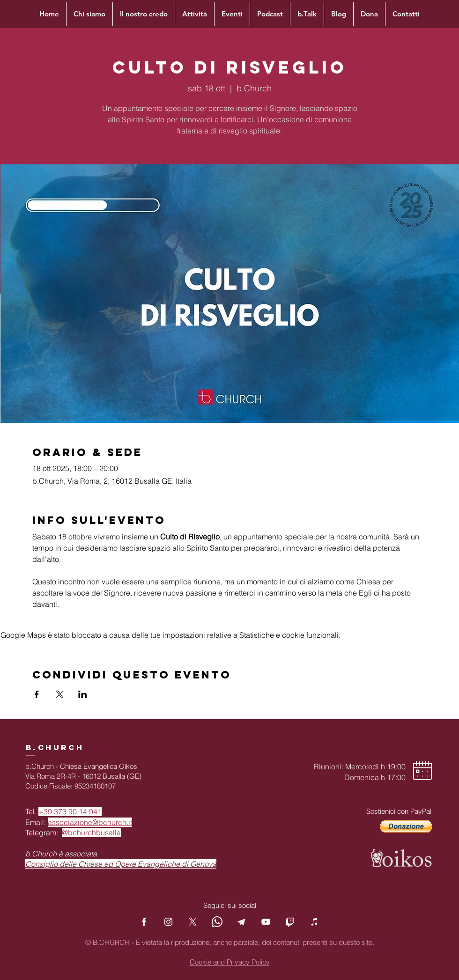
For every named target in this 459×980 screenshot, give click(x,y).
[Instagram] (168, 922)
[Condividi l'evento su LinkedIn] (83, 694)
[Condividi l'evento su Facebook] (37, 694)
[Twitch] (290, 922)
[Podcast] (315, 922)
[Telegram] (241, 922)
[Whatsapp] (217, 922)
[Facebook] (144, 922)
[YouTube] (266, 922)
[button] (406, 826)
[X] (193, 922)
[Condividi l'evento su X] (60, 694)
